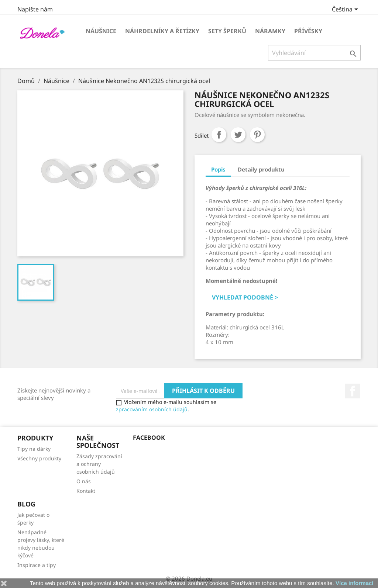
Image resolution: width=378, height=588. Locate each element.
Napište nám (35, 9)
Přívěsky (308, 31)
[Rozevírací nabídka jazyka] (346, 10)
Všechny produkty (39, 458)
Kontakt (86, 491)
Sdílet (219, 135)
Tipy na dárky (34, 449)
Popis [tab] (218, 169)
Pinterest (257, 135)
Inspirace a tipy (37, 565)
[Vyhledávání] (314, 53)
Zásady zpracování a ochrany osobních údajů (99, 464)
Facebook (353, 391)
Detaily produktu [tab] (261, 169)
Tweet (238, 135)
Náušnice (101, 31)
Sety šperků (227, 31)
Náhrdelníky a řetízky (162, 31)
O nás (84, 481)
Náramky (270, 31)
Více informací (355, 583)
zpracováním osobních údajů (152, 409)
